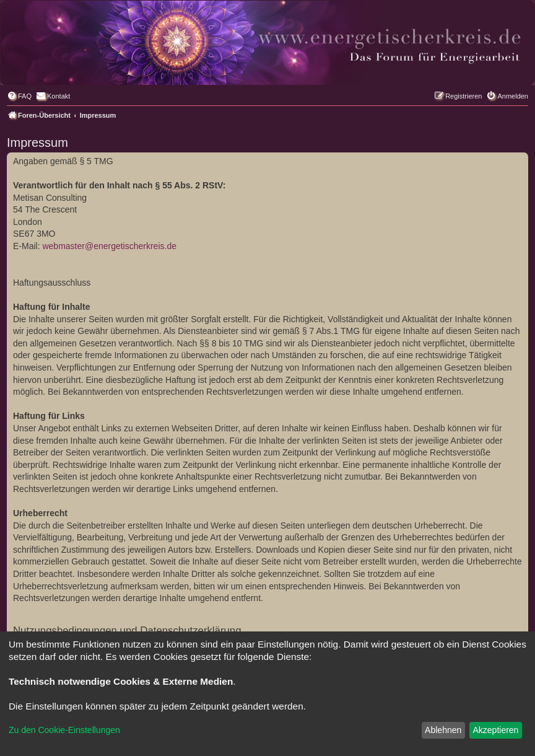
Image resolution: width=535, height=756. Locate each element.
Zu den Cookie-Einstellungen (64, 730)
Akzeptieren (495, 730)
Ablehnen (443, 730)
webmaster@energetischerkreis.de (109, 246)
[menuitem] (19, 96)
